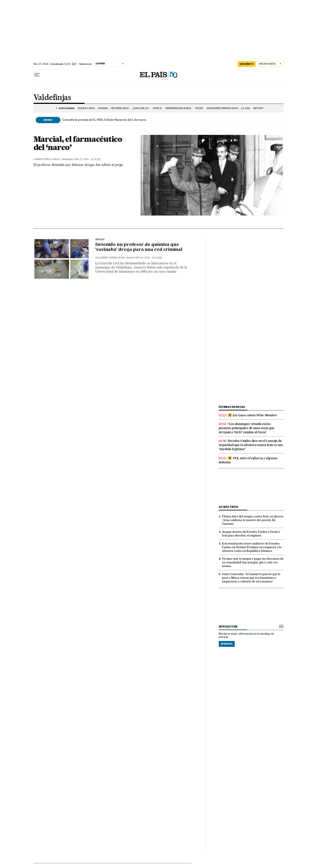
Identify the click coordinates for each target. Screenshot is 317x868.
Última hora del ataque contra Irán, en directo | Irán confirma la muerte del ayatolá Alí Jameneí (253, 520)
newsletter (228, 627)
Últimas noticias (232, 407)
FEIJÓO (199, 108)
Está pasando (67, 108)
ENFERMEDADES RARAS (179, 108)
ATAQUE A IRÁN (86, 108)
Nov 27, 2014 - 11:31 (88, 159)
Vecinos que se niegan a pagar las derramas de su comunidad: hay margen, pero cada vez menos (253, 562)
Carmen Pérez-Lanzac (47, 159)
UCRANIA (103, 108)
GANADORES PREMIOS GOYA (222, 108)
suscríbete (247, 64)
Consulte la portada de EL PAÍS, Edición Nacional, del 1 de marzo (104, 120)
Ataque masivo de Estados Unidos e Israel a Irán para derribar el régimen (251, 534)
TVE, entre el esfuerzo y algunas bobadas (248, 460)
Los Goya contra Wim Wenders (253, 415)
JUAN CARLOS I (141, 108)
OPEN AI (157, 108)
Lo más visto (228, 507)
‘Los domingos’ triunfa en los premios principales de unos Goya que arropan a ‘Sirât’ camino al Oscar (247, 428)
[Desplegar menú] (37, 75)
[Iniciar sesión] (270, 64)
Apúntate (227, 644)
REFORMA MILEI (120, 108)
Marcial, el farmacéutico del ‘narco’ (78, 143)
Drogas (100, 240)
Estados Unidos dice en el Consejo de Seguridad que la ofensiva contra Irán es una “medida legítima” (251, 445)
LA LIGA (246, 108)
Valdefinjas (52, 98)
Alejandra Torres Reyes (110, 258)
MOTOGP (258, 108)
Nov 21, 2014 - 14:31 (149, 258)
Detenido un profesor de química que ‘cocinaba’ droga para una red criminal (139, 247)
